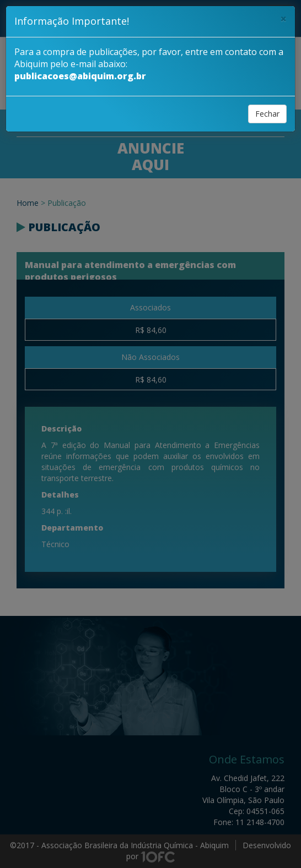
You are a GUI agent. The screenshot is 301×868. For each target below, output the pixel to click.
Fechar (267, 114)
